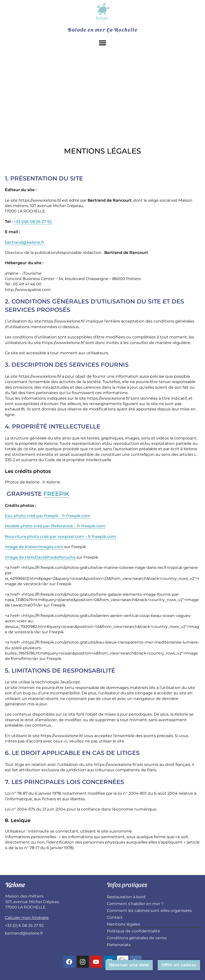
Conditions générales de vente (137, 938)
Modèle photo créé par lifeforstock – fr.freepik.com (55, 526)
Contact (115, 917)
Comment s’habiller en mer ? (135, 904)
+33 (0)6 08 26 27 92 (33, 222)
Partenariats (119, 945)
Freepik (56, 494)
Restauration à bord (126, 897)
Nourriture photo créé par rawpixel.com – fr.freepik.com (60, 537)
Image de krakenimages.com (34, 547)
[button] (102, 43)
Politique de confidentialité (133, 931)
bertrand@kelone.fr (25, 242)
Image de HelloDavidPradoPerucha (40, 557)
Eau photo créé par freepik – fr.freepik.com (48, 516)
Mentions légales (123, 924)
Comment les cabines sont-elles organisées (149, 911)
